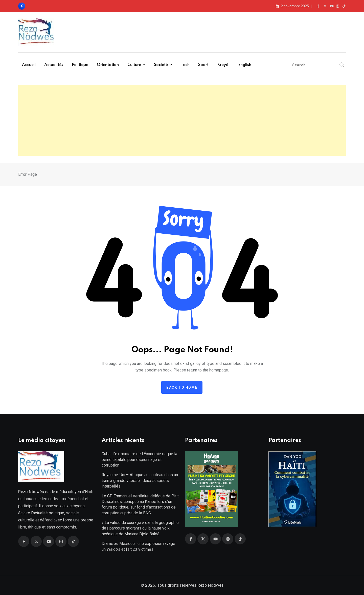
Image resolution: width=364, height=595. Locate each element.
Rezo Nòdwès (210, 585)
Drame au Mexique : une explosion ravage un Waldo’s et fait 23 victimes (138, 546)
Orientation (108, 65)
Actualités (54, 65)
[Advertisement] (182, 120)
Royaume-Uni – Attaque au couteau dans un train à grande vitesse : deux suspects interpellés (140, 480)
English (245, 65)
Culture (134, 65)
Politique (80, 65)
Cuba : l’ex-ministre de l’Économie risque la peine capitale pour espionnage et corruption (139, 459)
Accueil (29, 65)
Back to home (182, 387)
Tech (185, 65)
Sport (203, 65)
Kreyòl (223, 65)
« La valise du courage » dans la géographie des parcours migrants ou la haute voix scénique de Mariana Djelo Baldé (140, 528)
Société (161, 65)
